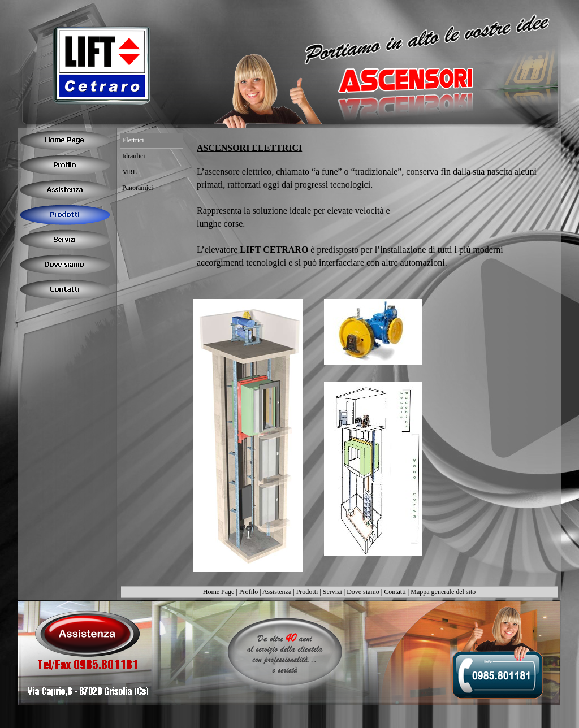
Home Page (219, 592)
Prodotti (307, 592)
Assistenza (277, 592)
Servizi (332, 592)
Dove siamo (363, 592)
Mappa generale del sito (443, 592)
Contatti (395, 592)
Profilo (249, 592)
